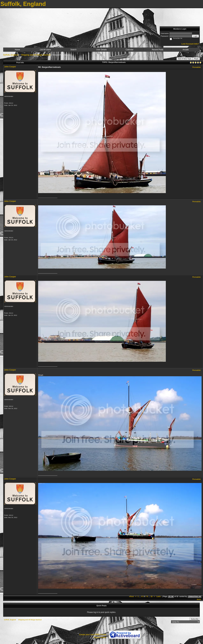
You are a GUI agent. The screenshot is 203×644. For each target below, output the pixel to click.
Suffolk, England (11, 55)
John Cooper (10, 67)
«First (132, 596)
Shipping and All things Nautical (36, 55)
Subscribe (195, 619)
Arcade (186, 50)
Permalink (196, 67)
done (199, 599)
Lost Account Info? (190, 44)
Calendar (130, 50)
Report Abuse (100, 637)
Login (195, 36)
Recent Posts (158, 50)
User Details (101, 50)
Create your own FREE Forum (93, 635)
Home (17, 50)
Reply (196, 59)
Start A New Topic (185, 59)
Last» (159, 596)
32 (152, 596)
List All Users (45, 50)
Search (73, 50)
